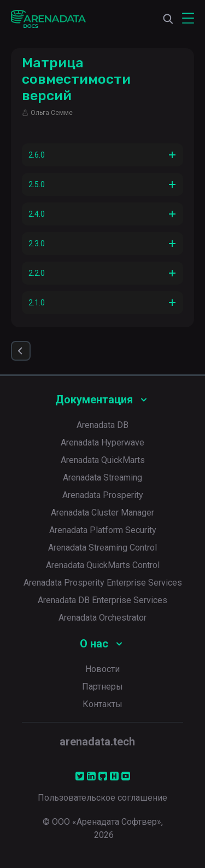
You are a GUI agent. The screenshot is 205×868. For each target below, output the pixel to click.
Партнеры (102, 687)
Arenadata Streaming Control (102, 548)
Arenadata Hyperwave (102, 442)
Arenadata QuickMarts (103, 460)
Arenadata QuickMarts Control (103, 565)
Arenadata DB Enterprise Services (102, 600)
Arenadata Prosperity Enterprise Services (103, 583)
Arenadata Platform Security (103, 530)
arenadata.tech (97, 742)
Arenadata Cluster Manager (102, 513)
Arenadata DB (102, 425)
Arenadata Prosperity (103, 495)
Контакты (102, 704)
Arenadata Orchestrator (102, 618)
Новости (102, 669)
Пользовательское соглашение (102, 798)
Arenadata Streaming (102, 478)
